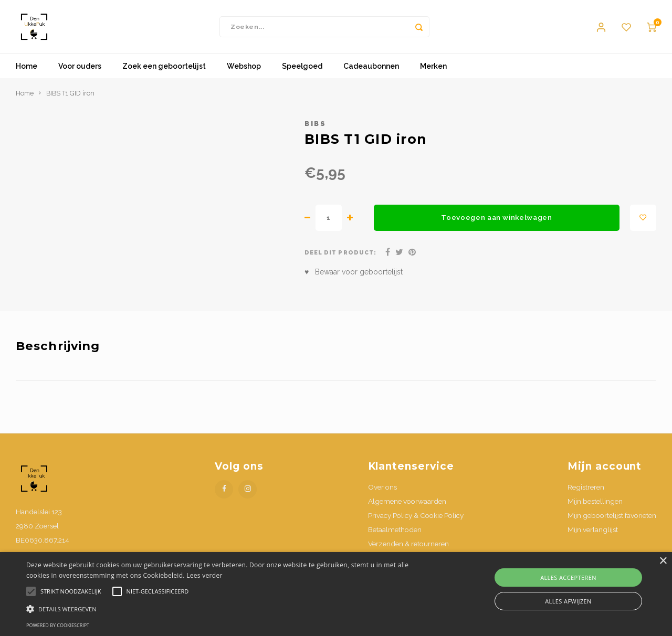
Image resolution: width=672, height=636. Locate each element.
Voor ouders (80, 71)
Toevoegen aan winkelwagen (497, 222)
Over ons (382, 492)
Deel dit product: (340, 257)
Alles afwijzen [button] (568, 601)
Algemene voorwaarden (407, 506)
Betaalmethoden (395, 534)
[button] (228, 608)
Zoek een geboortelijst (164, 71)
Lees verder (204, 575)
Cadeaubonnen (371, 71)
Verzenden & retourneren (408, 548)
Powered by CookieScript (58, 625)
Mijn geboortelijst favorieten (612, 520)
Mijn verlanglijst (593, 534)
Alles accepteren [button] (568, 577)
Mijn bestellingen (595, 506)
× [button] (663, 561)
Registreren (586, 492)
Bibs (315, 128)
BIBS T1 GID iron (70, 98)
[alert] (336, 594)
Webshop (244, 71)
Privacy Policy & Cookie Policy (416, 520)
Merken (433, 71)
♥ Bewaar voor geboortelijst (354, 277)
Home (27, 71)
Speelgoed (302, 71)
